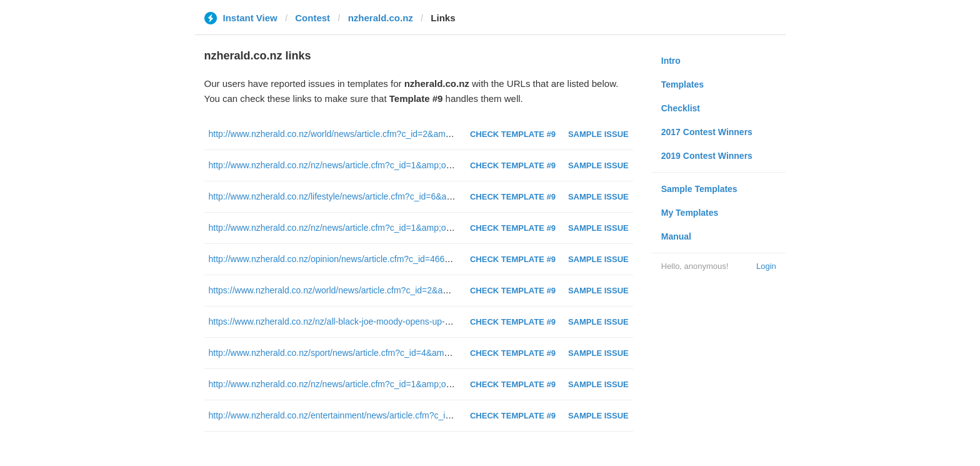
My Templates (690, 213)
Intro (671, 61)
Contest (312, 18)
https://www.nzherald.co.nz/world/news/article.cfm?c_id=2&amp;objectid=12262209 (370, 290)
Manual (676, 236)
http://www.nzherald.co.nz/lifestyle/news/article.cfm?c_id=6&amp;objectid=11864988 (372, 196)
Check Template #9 (513, 134)
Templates (682, 84)
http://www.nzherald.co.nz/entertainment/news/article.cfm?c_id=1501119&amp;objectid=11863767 (399, 415)
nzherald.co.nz (381, 18)
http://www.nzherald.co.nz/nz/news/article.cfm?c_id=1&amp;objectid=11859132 (362, 228)
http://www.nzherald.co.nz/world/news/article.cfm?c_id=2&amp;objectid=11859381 (368, 134)
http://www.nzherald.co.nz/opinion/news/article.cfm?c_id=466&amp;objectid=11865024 (377, 259)
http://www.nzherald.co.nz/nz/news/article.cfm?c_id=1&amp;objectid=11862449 (362, 384)
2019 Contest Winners (707, 156)
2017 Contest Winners (707, 132)
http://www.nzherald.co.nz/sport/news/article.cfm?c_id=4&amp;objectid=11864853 (367, 353)
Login (766, 266)
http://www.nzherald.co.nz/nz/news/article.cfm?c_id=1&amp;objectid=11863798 (362, 165)
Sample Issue (598, 134)
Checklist (681, 108)
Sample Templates (699, 189)
